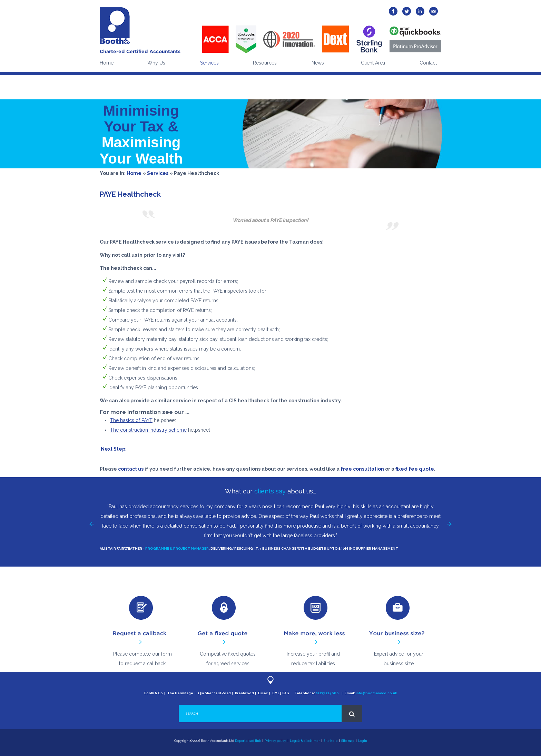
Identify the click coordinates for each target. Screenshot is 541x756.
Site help (331, 741)
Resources (265, 63)
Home (107, 63)
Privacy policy (275, 741)
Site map (348, 741)
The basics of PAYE (131, 420)
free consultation (362, 469)
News (318, 63)
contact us (131, 469)
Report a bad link (248, 741)
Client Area (373, 63)
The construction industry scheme (148, 430)
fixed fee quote (415, 469)
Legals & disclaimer (305, 741)
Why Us (156, 63)
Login (363, 741)
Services (209, 63)
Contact (428, 63)
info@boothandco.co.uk (376, 693)
